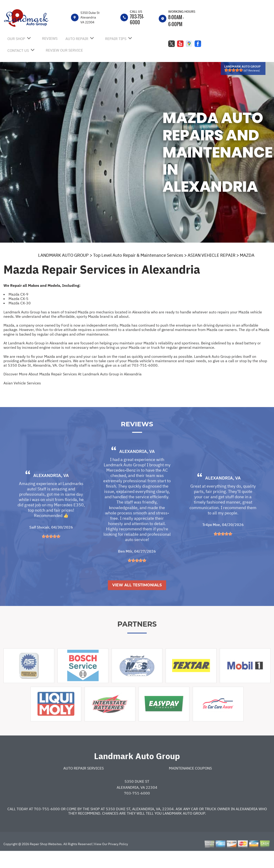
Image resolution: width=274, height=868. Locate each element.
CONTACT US (18, 50)
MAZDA (247, 255)
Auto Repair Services (84, 784)
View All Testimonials (137, 601)
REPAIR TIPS (116, 39)
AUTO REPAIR (77, 39)
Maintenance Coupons (190, 784)
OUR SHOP (16, 39)
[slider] (234, 70)
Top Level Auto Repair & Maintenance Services (138, 255)
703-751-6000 (137, 19)
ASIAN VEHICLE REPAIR (212, 255)
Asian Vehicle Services (22, 383)
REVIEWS (50, 38)
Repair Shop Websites (45, 860)
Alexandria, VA (51, 491)
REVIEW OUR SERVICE (64, 50)
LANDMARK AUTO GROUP (63, 255)
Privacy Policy (118, 860)
